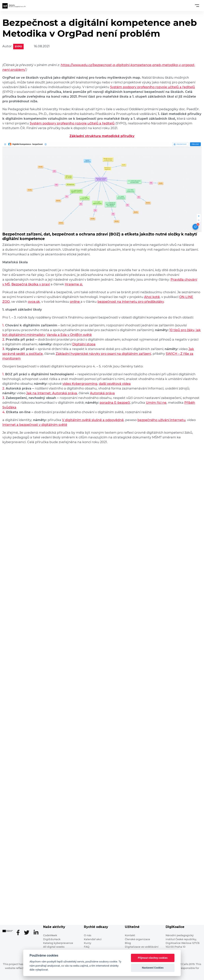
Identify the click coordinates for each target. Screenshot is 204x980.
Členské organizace (137, 939)
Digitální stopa (84, 344)
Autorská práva (102, 393)
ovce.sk (34, 302)
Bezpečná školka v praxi (31, 284)
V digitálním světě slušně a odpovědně (93, 420)
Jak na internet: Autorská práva (52, 393)
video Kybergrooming (80, 384)
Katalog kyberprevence (58, 943)
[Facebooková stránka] (20, 933)
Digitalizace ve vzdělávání (142, 947)
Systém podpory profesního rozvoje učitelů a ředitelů (153, 87)
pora (103, 403)
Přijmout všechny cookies (153, 958)
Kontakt (130, 935)
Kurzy (88, 943)
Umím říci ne (156, 403)
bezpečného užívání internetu (161, 420)
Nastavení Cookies (153, 968)
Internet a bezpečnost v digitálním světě (35, 425)
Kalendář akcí (93, 939)
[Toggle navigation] (197, 6)
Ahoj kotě (152, 297)
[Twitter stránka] (28, 933)
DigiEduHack (52, 939)
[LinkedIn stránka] (36, 933)
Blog (128, 943)
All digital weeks (54, 947)
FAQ (87, 947)
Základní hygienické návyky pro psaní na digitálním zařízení (103, 354)
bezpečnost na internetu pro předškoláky (131, 302)
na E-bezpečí (120, 403)
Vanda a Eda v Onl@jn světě (69, 335)
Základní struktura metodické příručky (102, 136)
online (75, 302)
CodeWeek (50, 935)
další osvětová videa (115, 384)
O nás (88, 935)
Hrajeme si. (74, 284)
